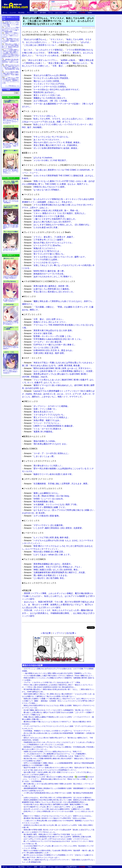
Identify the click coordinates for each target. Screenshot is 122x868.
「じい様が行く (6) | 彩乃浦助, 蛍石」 (45, 578)
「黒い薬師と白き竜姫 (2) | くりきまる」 (46, 575)
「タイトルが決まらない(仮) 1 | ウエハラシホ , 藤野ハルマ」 (55, 257)
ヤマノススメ (57, 39)
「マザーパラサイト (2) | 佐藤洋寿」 (44, 525)
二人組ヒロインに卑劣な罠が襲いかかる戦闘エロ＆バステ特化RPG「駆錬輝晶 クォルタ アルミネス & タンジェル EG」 (11, 80)
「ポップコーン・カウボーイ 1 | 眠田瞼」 (47, 406)
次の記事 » (71, 633)
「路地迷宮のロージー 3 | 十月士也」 (45, 274)
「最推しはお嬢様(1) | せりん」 (42, 493)
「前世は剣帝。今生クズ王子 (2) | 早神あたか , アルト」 (53, 567)
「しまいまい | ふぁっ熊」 (40, 456)
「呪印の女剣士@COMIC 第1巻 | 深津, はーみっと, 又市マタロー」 (58, 368)
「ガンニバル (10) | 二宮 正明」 (42, 348)
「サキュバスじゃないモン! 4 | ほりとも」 (47, 137)
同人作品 (21, 13)
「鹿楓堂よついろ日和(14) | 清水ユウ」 (46, 98)
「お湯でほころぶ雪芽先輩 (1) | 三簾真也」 (47, 289)
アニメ (29, 13)
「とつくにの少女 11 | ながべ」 (42, 263)
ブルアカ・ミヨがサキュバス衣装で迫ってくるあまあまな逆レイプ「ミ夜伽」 (53, 682)
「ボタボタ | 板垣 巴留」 (39, 333)
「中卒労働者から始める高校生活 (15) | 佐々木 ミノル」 (53, 339)
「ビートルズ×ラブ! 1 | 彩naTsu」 (43, 245)
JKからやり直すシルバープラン (43, 60)
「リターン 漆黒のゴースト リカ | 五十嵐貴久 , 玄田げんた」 (55, 213)
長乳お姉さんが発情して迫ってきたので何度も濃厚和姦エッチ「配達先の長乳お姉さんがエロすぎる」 (11, 46)
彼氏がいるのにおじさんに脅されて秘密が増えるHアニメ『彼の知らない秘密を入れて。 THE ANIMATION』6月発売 (11, 68)
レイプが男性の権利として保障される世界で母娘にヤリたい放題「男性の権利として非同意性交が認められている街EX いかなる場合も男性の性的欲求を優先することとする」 (11, 54)
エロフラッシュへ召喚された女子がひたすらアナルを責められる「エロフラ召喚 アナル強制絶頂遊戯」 (11, 29)
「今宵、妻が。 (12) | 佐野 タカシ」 (44, 319)
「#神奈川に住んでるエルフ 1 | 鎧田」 (45, 187)
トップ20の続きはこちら (13, 86)
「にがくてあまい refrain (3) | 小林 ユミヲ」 (48, 555)
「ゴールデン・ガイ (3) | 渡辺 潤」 (44, 342)
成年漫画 (43, 13)
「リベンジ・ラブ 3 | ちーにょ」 (43, 423)
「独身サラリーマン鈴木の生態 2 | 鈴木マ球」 (49, 474)
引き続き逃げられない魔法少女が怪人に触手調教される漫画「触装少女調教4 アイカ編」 (57, 804)
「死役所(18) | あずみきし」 (41, 92)
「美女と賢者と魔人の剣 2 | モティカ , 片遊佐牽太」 (52, 145)
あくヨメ (28, 50)
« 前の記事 (46, 633)
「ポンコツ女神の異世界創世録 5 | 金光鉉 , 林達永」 (52, 148)
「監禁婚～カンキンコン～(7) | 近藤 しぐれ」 (48, 336)
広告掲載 (82, 13)
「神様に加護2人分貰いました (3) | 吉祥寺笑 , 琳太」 (52, 570)
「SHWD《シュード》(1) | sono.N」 (44, 499)
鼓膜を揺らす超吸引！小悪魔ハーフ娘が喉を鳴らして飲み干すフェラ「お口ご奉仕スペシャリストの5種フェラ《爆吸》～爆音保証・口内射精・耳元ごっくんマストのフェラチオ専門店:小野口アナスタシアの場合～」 (58, 701)
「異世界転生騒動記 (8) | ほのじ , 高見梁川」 (48, 564)
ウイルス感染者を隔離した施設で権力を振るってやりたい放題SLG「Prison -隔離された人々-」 (59, 676)
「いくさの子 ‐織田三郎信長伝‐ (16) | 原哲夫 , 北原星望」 (54, 528)
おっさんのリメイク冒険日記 (49, 50)
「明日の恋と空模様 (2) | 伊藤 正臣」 (45, 552)
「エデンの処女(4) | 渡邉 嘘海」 (42, 516)
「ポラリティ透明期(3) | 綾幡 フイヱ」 (45, 507)
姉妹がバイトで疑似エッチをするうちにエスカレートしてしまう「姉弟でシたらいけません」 (58, 816)
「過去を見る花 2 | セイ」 (40, 412)
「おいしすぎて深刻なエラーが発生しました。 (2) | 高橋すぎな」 (58, 225)
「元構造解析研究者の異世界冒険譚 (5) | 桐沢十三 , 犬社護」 (55, 572)
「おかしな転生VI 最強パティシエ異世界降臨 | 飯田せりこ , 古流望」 (59, 371)
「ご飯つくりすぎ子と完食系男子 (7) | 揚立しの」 (50, 219)
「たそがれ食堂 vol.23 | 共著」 (42, 227)
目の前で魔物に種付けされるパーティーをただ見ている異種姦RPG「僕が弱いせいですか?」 (58, 710)
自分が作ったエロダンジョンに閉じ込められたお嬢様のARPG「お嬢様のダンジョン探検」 (57, 809)
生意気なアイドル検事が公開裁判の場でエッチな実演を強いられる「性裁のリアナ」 (55, 756)
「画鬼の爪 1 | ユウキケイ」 (41, 248)
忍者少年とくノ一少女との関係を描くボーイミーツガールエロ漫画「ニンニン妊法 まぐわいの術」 (11, 24)
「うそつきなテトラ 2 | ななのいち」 (45, 415)
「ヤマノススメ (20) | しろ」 (41, 116)
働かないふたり (80, 63)
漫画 (36, 13)
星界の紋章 (54, 53)
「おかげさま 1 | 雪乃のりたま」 (43, 251)
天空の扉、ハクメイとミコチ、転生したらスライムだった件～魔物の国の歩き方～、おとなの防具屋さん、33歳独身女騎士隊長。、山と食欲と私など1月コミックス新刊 (58, 613)
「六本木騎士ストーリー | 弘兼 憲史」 (45, 216)
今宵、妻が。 (59, 66)
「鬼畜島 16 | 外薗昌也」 (39, 432)
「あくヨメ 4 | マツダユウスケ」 (43, 140)
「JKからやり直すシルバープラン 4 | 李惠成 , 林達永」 (53, 142)
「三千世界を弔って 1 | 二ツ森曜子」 (45, 240)
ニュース (13, 13)
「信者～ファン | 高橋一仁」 (41, 409)
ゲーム (51, 13)
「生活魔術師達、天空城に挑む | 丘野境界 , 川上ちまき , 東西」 (57, 484)
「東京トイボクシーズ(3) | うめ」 (43, 95)
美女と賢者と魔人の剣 (59, 63)
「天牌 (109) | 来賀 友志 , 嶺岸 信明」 (45, 353)
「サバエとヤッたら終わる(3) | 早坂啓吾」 (47, 78)
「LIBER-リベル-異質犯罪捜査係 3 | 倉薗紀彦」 (49, 426)
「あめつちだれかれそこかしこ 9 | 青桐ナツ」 (49, 277)
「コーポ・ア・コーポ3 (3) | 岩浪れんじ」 (47, 453)
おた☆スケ (59, 13)
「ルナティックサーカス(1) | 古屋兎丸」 (46, 87)
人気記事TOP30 (71, 13)
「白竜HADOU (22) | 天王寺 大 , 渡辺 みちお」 (49, 350)
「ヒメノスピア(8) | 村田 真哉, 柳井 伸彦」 (47, 538)
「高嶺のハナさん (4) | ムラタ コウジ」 (46, 322)
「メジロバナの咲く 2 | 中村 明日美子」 (46, 160)
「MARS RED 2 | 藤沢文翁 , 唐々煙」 (45, 271)
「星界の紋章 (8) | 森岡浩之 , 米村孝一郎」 (47, 286)
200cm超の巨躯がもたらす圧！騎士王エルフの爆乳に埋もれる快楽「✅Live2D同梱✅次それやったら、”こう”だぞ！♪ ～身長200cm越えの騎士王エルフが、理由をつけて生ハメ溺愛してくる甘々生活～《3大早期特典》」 (58, 779)
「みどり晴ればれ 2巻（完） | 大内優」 (46, 101)
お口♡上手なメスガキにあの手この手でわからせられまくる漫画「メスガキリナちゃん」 (57, 839)
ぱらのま (85, 42)
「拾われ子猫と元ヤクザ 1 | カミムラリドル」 (49, 243)
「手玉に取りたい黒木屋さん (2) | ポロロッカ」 (49, 292)
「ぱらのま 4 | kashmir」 (39, 158)
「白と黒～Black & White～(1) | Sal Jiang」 (47, 496)
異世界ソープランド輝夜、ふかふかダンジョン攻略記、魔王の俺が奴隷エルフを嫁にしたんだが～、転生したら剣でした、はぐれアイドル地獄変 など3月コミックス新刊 (58, 596)
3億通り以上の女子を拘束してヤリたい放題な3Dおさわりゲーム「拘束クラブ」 (53, 752)
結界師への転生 (68, 60)
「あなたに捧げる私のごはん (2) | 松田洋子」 (48, 222)
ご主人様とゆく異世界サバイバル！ (40, 45)
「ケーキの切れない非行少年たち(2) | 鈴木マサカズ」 (52, 90)
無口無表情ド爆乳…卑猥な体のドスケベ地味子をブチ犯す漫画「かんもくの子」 (53, 834)
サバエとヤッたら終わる (47, 55)
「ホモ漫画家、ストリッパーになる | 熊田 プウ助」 (51, 504)
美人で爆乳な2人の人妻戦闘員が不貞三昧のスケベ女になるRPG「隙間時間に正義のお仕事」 (58, 837)
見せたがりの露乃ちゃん (35, 39)
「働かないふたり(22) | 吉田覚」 (43, 81)
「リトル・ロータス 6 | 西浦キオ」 (44, 429)
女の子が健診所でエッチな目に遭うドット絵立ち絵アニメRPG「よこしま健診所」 (54, 807)
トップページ (58, 633)
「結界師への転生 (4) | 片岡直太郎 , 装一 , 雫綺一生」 (52, 211)
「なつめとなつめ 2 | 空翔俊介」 (43, 190)
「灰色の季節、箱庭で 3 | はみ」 (43, 420)
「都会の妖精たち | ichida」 (40, 441)
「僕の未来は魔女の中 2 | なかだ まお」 (46, 444)
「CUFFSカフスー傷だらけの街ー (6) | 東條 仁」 (50, 345)
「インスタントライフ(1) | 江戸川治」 (45, 84)
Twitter (90, 13)
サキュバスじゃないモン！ (65, 42)
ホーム (5, 13)
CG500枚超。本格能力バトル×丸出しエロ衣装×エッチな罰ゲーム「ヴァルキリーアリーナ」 (58, 731)
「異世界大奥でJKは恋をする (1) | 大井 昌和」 (49, 330)
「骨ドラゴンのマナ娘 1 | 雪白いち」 (45, 254)
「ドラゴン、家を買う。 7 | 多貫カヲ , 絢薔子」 (50, 237)
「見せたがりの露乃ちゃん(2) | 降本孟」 (46, 75)
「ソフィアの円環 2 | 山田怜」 (42, 260)
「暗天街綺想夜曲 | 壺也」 (40, 502)
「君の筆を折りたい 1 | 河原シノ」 (44, 466)
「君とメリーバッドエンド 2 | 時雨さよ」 (47, 417)
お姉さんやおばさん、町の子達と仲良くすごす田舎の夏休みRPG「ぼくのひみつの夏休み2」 (58, 798)
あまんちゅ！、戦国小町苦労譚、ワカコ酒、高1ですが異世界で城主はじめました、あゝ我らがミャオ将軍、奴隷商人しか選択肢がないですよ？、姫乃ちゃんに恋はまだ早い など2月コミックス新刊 (58, 605)
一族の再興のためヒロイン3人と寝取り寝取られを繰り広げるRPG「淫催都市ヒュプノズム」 (58, 673)
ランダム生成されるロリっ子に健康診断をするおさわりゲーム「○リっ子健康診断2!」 (55, 754)
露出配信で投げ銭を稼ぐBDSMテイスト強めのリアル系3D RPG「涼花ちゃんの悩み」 (56, 818)
